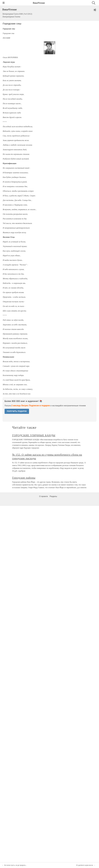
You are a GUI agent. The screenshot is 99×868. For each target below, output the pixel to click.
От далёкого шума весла (85, 865)
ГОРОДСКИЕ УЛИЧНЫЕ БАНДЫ (34, 435)
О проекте (44, 496)
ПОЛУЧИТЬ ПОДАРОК (17, 411)
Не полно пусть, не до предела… (15, 865)
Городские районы (24, 478)
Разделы (53, 496)
